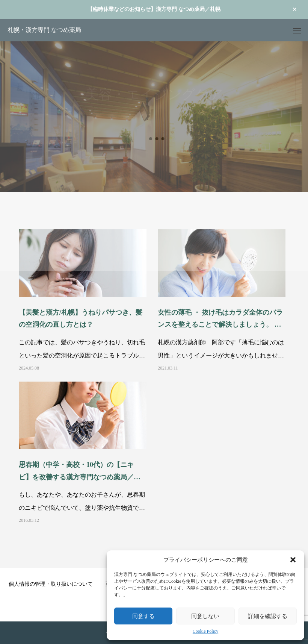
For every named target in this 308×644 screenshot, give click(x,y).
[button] (293, 560)
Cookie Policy (205, 631)
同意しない (205, 616)
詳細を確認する (268, 616)
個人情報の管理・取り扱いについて (51, 584)
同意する (143, 616)
